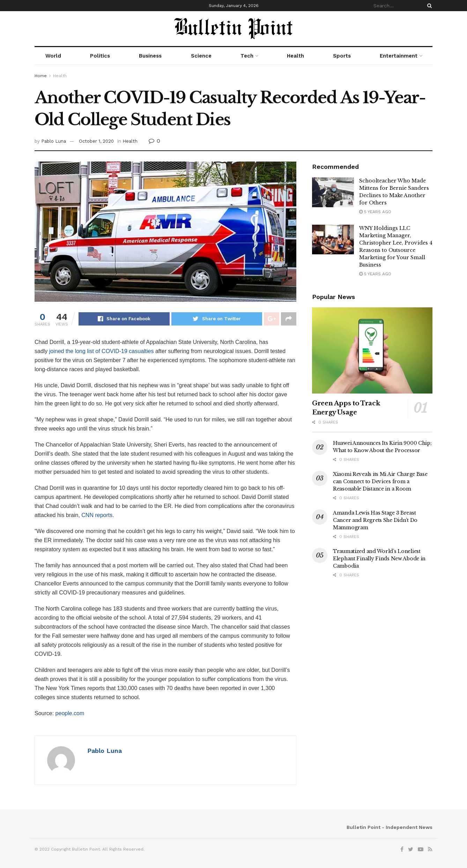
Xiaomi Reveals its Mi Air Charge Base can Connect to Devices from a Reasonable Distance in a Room (380, 481)
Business (150, 56)
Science (201, 56)
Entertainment (399, 56)
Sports (342, 56)
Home (41, 76)
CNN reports (97, 515)
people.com (70, 713)
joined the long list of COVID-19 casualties (102, 351)
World (53, 56)
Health (295, 56)
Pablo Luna (54, 141)
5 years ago (375, 212)
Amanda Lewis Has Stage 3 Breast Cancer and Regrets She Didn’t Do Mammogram (375, 520)
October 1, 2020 (96, 141)
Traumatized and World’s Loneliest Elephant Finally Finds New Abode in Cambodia (379, 559)
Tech (247, 56)
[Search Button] (428, 6)
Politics (100, 56)
